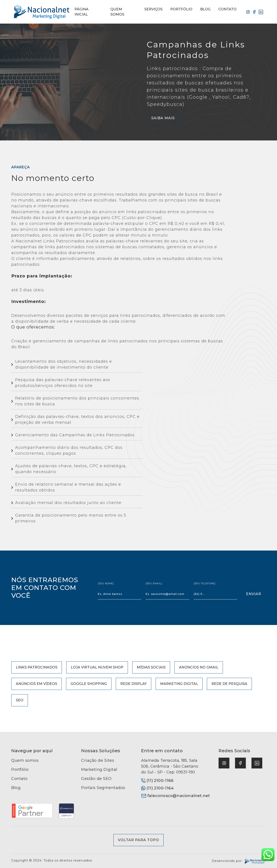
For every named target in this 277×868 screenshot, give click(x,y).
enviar (254, 594)
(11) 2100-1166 (157, 781)
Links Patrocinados (37, 667)
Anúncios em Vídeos (36, 684)
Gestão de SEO (96, 779)
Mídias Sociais (151, 667)
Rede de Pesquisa (229, 684)
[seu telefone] (205, 584)
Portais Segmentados (103, 788)
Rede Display (134, 684)
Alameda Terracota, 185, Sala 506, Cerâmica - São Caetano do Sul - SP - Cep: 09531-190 (170, 766)
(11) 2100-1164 (157, 788)
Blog (16, 788)
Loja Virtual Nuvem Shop (97, 667)
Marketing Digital (179, 684)
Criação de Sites (98, 760)
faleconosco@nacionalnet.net (172, 796)
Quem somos (25, 760)
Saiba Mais (163, 118)
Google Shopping (89, 684)
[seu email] (154, 584)
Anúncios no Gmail (199, 667)
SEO (20, 700)
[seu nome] (106, 584)
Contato (19, 779)
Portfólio (20, 770)
